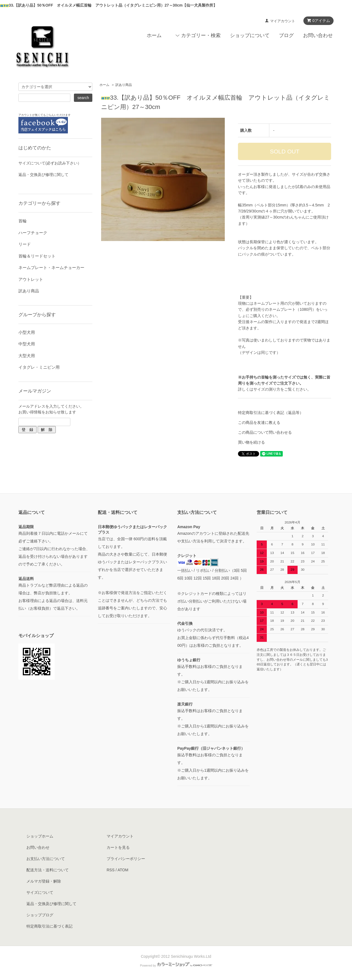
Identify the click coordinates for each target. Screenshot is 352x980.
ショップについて (250, 35)
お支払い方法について (46, 859)
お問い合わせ (318, 35)
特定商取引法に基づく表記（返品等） (271, 413)
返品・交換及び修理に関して (43, 175)
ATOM (123, 870)
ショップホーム (40, 836)
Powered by (176, 965)
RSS (111, 870)
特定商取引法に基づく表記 (49, 926)
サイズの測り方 (267, 389)
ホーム (154, 35)
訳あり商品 (124, 85)
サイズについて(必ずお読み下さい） (50, 163)
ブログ (286, 35)
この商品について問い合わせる (265, 432)
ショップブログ (40, 915)
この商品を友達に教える (259, 422)
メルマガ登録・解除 (44, 881)
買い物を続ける (251, 442)
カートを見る (118, 847)
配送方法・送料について (48, 870)
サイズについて (40, 892)
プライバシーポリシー (126, 859)
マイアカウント (283, 21)
